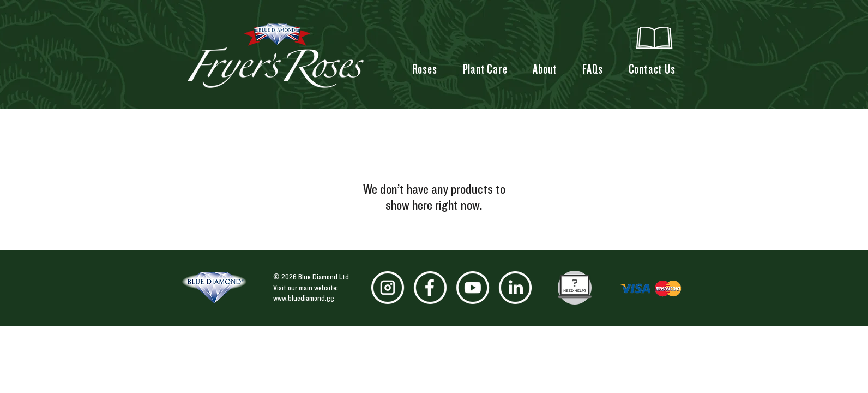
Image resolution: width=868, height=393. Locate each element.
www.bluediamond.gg (304, 298)
